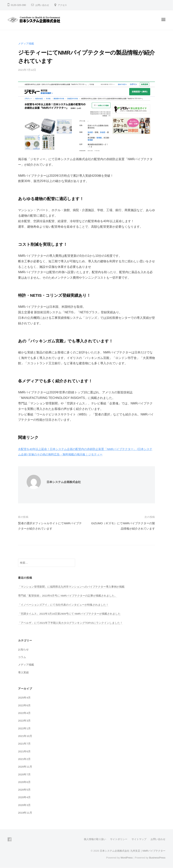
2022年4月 (25, 713)
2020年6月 (25, 782)
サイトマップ (137, 839)
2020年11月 (25, 767)
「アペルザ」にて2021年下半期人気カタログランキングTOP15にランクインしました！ (71, 623)
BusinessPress (157, 858)
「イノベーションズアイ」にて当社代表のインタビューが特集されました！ (63, 605)
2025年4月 (25, 698)
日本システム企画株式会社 (65, 482)
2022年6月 (25, 705)
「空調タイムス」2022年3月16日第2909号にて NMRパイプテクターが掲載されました (70, 614)
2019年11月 (25, 813)
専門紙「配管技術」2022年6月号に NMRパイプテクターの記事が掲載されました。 (68, 596)
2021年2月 (25, 759)
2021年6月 (25, 751)
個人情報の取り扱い (90, 839)
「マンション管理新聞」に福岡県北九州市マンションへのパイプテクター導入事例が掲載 (71, 587)
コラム (22, 657)
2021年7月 (25, 744)
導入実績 (23, 672)
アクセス (64, 5)
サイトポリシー (116, 839)
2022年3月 (25, 721)
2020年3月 (25, 805)
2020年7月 (25, 774)
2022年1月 (25, 728)
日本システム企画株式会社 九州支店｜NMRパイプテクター (130, 851)
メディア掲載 (26, 44)
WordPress (125, 858)
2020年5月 (25, 790)
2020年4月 (25, 797)
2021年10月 (25, 736)
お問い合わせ (43, 5)
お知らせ (23, 649)
